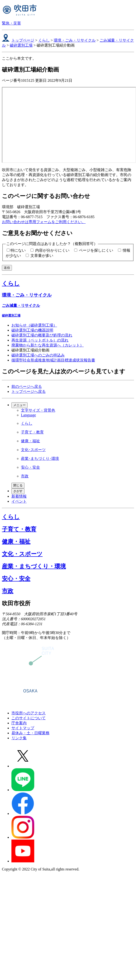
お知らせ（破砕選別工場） (34, 325)
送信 (7, 268)
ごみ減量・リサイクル (21, 305)
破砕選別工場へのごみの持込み (38, 355)
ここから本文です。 (19, 58)
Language (28, 415)
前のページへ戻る (27, 387)
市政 (25, 476)
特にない (18, 250)
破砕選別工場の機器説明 (32, 330)
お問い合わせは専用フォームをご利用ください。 (44, 222)
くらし (44, 40)
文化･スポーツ (33, 450)
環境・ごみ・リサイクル (75, 40)
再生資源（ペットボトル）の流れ (40, 340)
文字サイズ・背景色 (38, 410)
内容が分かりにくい (52, 250)
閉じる (18, 485)
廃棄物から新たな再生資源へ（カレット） (48, 345)
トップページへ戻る (29, 392)
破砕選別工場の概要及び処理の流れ (42, 335)
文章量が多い (42, 256)
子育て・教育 (32, 432)
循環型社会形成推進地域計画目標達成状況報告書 (53, 360)
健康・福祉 (30, 441)
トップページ (23, 40)
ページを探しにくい (96, 250)
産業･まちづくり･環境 (40, 459)
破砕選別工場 (21, 45)
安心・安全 (30, 467)
